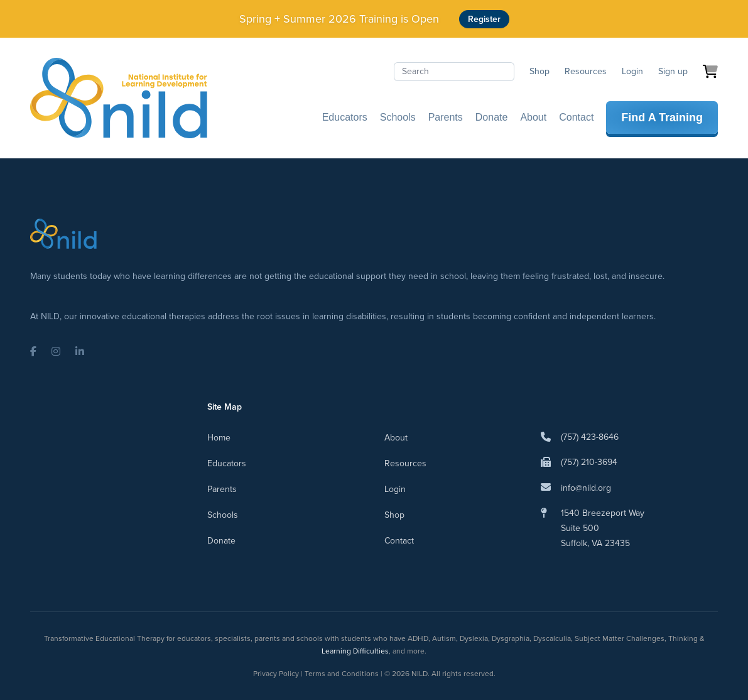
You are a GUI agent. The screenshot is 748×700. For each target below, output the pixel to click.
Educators (345, 117)
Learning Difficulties (355, 651)
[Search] (454, 72)
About (533, 117)
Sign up (673, 71)
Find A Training (662, 118)
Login (632, 71)
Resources (586, 71)
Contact (576, 117)
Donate (492, 117)
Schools (398, 117)
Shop (539, 71)
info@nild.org (586, 488)
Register (484, 19)
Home (219, 438)
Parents (446, 117)
